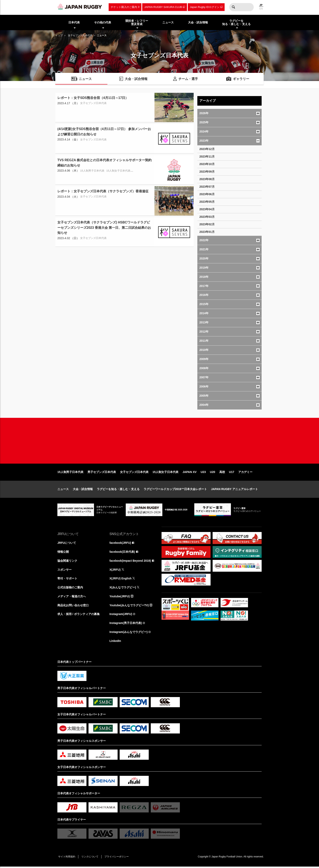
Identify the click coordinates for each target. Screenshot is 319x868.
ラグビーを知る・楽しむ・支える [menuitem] (236, 22)
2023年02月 (207, 224)
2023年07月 (207, 187)
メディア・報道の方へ (72, 598)
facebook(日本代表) (122, 553)
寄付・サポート (67, 580)
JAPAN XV (190, 473)
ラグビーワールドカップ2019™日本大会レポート (175, 490)
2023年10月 (207, 164)
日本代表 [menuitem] (74, 22)
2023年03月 (207, 217)
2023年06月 (207, 194)
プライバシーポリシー (117, 858)
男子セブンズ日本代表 (102, 473)
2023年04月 (207, 209)
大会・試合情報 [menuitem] (198, 22)
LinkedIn (115, 642)
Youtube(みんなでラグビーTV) (129, 606)
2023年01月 (207, 232)
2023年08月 (207, 179)
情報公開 (63, 553)
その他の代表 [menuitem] (103, 22)
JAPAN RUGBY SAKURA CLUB (163, 7)
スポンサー (64, 571)
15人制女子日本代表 (166, 473)
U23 (203, 473)
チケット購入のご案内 (124, 7)
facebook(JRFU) (120, 544)
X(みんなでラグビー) (123, 589)
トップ (59, 35)
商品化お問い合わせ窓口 (73, 606)
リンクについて (90, 858)
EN (261, 9)
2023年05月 (207, 202)
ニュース (63, 490)
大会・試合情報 (83, 490)
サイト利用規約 (67, 858)
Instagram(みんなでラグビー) (129, 633)
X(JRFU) (115, 571)
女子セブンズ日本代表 (80, 35)
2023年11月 (207, 157)
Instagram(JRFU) (121, 615)
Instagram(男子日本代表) (126, 624)
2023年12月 (207, 149)
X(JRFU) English (121, 580)
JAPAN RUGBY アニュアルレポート (234, 490)
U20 (213, 473)
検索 (233, 7)
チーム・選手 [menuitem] (188, 79)
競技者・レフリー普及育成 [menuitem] (137, 22)
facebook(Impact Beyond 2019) (130, 562)
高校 (222, 473)
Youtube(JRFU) (120, 598)
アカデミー (245, 473)
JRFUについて (67, 544)
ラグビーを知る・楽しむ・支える (118, 490)
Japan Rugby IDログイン (205, 7)
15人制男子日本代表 (70, 473)
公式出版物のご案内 (70, 589)
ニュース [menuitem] (168, 22)
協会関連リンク (67, 562)
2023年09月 (207, 172)
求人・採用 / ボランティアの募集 (79, 615)
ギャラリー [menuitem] (241, 79)
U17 (232, 473)
